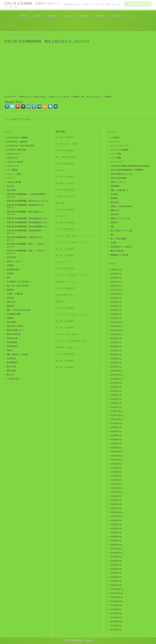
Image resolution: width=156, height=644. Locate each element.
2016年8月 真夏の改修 (16, 150)
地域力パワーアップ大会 (120, 218)
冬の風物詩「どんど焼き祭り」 (19, 282)
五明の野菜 (11, 257)
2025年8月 (116, 302)
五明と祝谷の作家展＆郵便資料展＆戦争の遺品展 (130, 166)
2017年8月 (116, 605)
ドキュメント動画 (14, 174)
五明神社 (10, 274)
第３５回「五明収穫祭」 (66, 190)
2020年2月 (116, 504)
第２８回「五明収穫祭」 (66, 288)
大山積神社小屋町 (14, 314)
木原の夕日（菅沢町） (16, 326)
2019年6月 (116, 529)
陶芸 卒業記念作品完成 (66, 157)
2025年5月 (116, 314)
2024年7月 (116, 346)
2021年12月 (117, 452)
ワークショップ (117, 162)
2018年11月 (117, 553)
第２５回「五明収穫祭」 (66, 328)
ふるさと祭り (61, 262)
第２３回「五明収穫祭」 (66, 361)
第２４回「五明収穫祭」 (66, 354)
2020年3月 (116, 500)
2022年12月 (117, 411)
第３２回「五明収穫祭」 (66, 229)
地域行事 (84, 16)
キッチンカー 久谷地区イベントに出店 (72, 242)
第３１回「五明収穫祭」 (66, 249)
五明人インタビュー (15, 261)
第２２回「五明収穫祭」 (66, 367)
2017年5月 (116, 617)
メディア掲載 (116, 158)
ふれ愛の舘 (70, 16)
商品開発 (114, 198)
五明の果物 (11, 190)
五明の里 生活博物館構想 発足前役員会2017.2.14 (27, 222)
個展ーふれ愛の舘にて (119, 190)
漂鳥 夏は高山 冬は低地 (17, 354)
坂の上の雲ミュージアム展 (121, 231)
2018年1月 (116, 585)
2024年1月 (116, 367)
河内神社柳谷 (12, 342)
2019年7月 (116, 524)
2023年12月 (117, 371)
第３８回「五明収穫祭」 (66, 150)
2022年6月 (116, 435)
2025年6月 (116, 310)
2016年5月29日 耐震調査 (17, 138)
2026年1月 (116, 282)
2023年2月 (116, 403)
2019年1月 (116, 545)
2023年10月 (117, 379)
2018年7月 (116, 561)
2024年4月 (116, 359)
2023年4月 (116, 395)
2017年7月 (116, 609)
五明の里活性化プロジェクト (122, 174)
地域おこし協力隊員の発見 (121, 206)
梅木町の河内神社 (14, 334)
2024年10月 (117, 334)
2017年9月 (117, 601)
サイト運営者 (12, 170)
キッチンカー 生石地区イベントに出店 (72, 315)
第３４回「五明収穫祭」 (66, 210)
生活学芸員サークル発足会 (121, 247)
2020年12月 (117, 484)
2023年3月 (116, 399)
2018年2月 (116, 581)
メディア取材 (116, 154)
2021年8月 (116, 468)
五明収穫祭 (115, 186)
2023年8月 (116, 383)
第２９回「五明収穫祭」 (66, 269)
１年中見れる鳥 (13, 379)
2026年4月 (116, 274)
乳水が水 (10, 186)
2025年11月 (117, 290)
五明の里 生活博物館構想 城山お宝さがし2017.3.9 (27, 201)
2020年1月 (116, 508)
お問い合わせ (12, 158)
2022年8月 (116, 427)
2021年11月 (117, 456)
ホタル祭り (60, 216)
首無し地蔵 (11, 371)
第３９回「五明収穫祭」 (66, 137)
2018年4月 (116, 573)
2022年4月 (116, 444)
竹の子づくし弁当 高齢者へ (67, 144)
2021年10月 (117, 460)
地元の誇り (115, 202)
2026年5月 (116, 270)
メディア (11, 26)
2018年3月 (116, 577)
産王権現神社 (12, 363)
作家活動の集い (101, 16)
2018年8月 (116, 557)
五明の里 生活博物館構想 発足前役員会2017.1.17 (27, 218)
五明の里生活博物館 (118, 178)
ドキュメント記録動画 (119, 150)
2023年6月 (116, 391)
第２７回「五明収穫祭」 (66, 308)
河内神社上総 (12, 338)
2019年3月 (116, 537)
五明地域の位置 (13, 270)
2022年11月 (117, 415)
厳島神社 (10, 290)
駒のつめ (10, 375)
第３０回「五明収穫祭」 (66, 255)
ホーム (10, 16)
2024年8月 (116, 342)
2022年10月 (117, 419)
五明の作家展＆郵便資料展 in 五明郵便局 (127, 170)
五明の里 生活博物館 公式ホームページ (32, 3)
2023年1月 (116, 407)
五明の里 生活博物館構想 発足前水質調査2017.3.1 (27, 227)
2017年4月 (117, 621)
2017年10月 (117, 597)
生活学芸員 (11, 359)
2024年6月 (116, 351)
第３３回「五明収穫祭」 (66, 223)
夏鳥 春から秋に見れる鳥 (18, 310)
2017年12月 (117, 589)
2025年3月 (116, 322)
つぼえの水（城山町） (16, 162)
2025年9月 (116, 298)
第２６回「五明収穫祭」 (66, 321)
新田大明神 (11, 322)
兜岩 (8, 278)
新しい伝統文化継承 (118, 239)
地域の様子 (115, 214)
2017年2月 (116, 626)
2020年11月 (117, 488)
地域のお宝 (118, 16)
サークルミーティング (119, 146)
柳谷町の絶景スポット (16, 330)
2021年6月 (116, 476)
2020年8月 (116, 496)
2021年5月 (116, 480)
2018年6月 (116, 565)
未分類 (113, 243)
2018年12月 (117, 549)
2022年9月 (116, 423)
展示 (112, 235)
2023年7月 (116, 387)
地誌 (112, 227)
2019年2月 (116, 541)
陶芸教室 (59, 302)
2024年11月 (117, 330)
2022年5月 (116, 440)
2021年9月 (116, 464)
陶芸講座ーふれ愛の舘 (119, 255)
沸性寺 (9, 350)
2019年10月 (117, 516)
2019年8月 (116, 520)
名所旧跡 (37, 16)
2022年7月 (116, 431)
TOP (6, 34)
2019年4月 (116, 532)
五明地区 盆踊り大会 (65, 196)
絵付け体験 (60, 203)
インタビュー (135, 16)
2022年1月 (116, 448)
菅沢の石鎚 (11, 367)
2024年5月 (116, 355)
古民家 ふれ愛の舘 (15, 294)
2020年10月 (117, 492)
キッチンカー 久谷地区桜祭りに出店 (71, 341)
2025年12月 (117, 286)
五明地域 (23, 16)
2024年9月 (116, 338)
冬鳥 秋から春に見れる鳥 (17, 286)
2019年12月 (117, 512)
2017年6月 (116, 613)
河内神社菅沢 (12, 346)
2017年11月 (117, 593)
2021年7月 (116, 472)
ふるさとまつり (13, 166)
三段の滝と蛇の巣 (14, 182)
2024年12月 (117, 326)
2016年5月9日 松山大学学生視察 (20, 146)
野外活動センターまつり (66, 183)
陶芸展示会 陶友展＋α (65, 347)
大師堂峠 (10, 318)
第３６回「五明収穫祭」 (66, 177)
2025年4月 (116, 318)
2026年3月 (116, 278)
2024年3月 (116, 363)
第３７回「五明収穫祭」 (66, 164)
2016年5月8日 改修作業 (17, 142)
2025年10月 (117, 294)
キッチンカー (116, 142)
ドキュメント (53, 16)
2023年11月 (117, 375)
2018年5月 (116, 569)
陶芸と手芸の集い (118, 251)
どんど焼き (60, 170)
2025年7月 (116, 306)
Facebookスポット (14, 154)
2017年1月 (116, 630)
